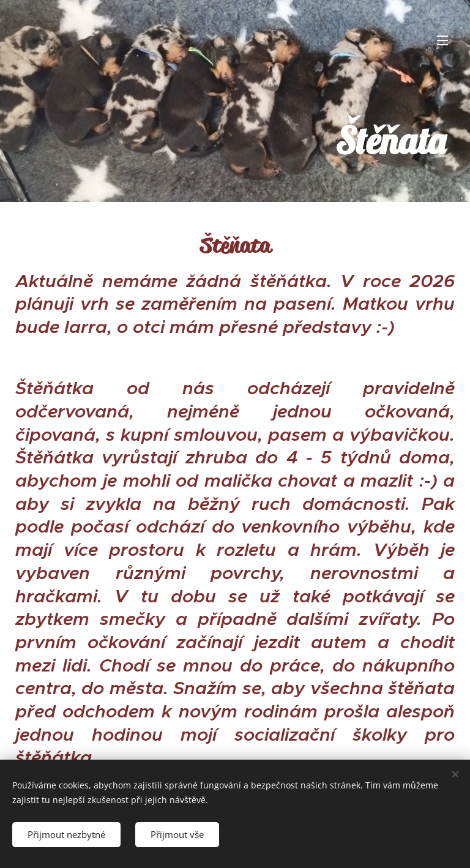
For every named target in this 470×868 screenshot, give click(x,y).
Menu (442, 40)
